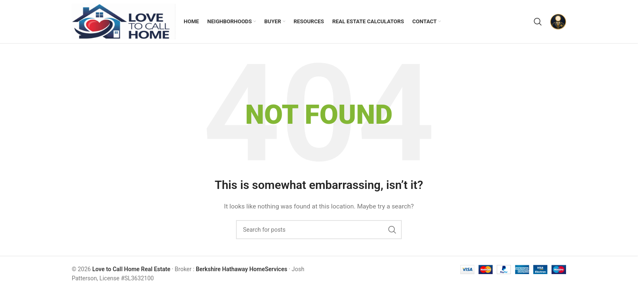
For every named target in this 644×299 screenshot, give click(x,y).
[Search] (538, 22)
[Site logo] (124, 21)
